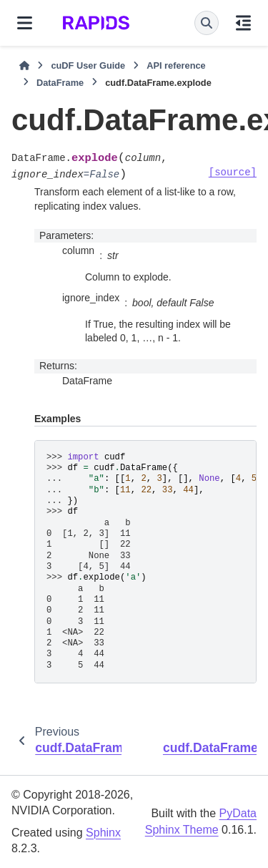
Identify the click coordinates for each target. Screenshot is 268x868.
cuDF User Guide (88, 65)
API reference (176, 65)
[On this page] (243, 23)
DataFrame (60, 83)
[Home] (24, 66)
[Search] (207, 23)
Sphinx (103, 833)
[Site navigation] (25, 23)
